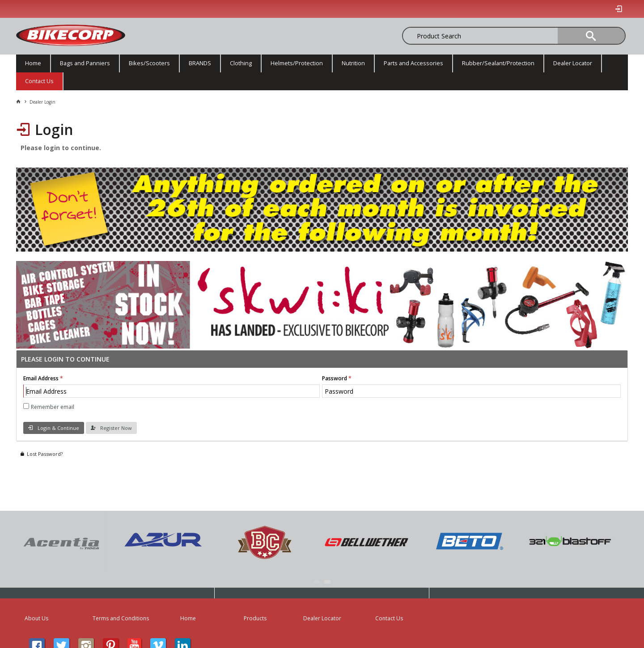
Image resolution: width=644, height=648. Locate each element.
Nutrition (353, 63)
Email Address (41, 378)
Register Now (116, 428)
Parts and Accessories (413, 63)
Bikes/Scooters (149, 63)
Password (335, 378)
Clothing (241, 63)
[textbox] (449, 36)
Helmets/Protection (297, 63)
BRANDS (200, 63)
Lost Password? (45, 454)
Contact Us (39, 81)
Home (33, 63)
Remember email (53, 407)
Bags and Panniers (85, 63)
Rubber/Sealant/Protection (498, 63)
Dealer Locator (573, 63)
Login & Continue (58, 428)
